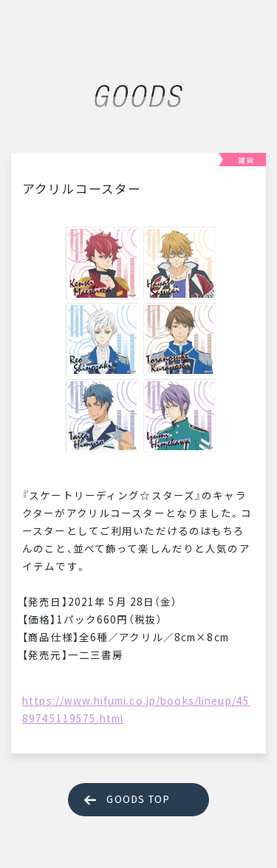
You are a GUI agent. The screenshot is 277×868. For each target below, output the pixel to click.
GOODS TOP (138, 800)
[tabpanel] (138, 339)
